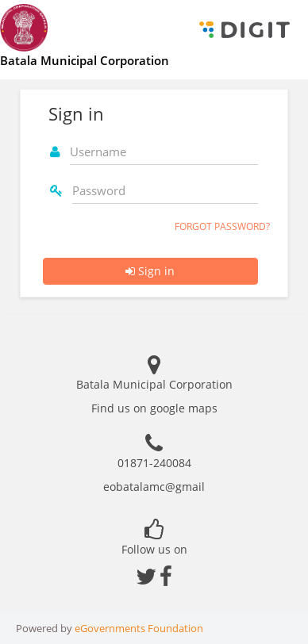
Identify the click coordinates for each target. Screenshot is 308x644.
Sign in (150, 271)
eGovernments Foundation (139, 628)
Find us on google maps (154, 408)
